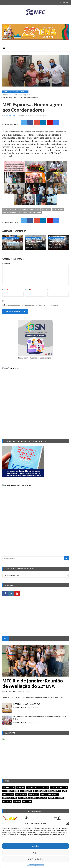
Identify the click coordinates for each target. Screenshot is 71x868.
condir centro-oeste (37, 788)
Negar (35, 853)
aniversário (9, 788)
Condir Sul (26, 791)
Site (49, 290)
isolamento (54, 791)
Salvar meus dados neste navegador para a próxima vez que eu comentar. (30, 305)
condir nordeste (59, 788)
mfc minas (34, 794)
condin (21, 788)
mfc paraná (24, 798)
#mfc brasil (46, 209)
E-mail (28, 290)
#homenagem (23, 209)
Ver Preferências (35, 859)
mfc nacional (10, 798)
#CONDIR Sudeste (10, 209)
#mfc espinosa (58, 209)
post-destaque (56, 798)
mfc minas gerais (49, 794)
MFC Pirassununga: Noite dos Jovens (35, 240)
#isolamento (35, 209)
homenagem (40, 791)
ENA (6, 639)
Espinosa (24, 92)
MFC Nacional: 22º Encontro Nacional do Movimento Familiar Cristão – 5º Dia (41, 718)
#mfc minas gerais (10, 212)
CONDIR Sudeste (11, 791)
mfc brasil (8, 794)
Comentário (8, 263)
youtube (27, 801)
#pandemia (23, 212)
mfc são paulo (39, 798)
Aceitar (36, 846)
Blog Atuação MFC (11, 92)
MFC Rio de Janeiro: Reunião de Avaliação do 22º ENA (33, 683)
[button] (67, 823)
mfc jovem (21, 794)
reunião (7, 801)
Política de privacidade (36, 865)
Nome (5, 290)
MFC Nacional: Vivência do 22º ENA (27, 704)
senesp (17, 801)
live (65, 791)
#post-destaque (35, 212)
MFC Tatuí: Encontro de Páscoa (13, 240)
